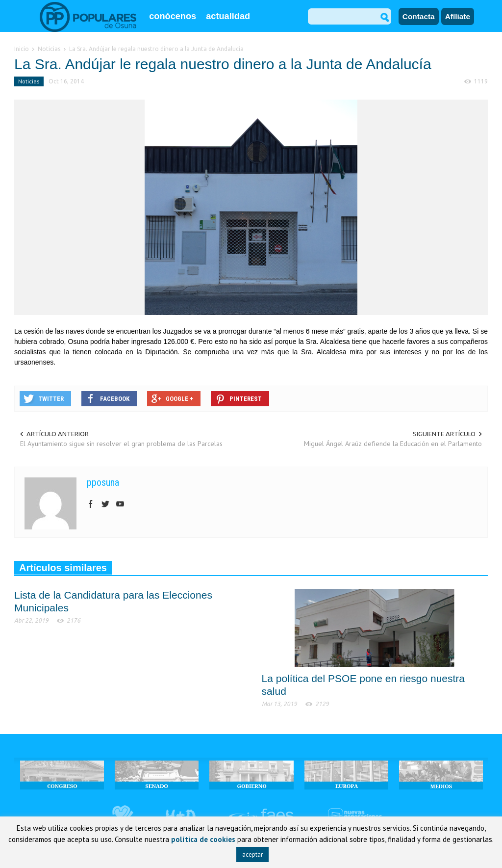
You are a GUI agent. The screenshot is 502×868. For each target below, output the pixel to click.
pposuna (103, 482)
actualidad (228, 16)
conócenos (173, 16)
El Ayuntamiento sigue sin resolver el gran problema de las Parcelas (121, 444)
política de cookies (203, 839)
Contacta (419, 16)
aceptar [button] (252, 855)
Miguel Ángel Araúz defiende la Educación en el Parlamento (393, 444)
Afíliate (458, 16)
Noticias (29, 81)
